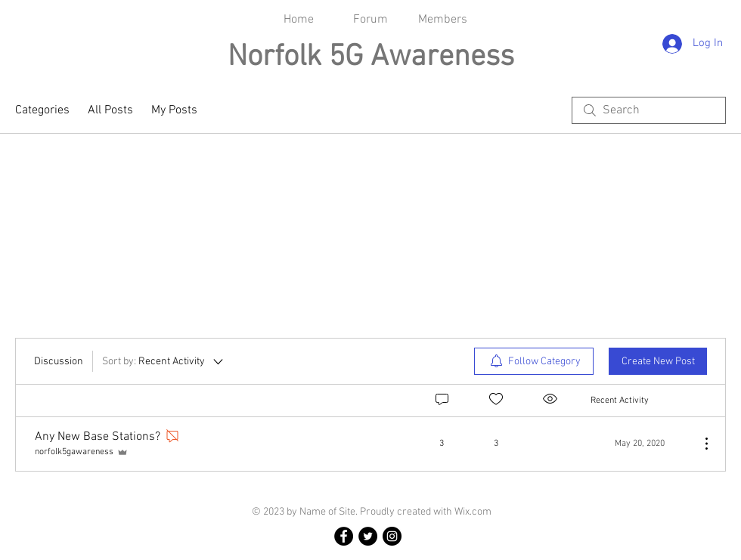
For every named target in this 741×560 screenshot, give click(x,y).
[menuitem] (534, 361)
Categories (42, 110)
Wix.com (473, 512)
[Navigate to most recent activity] (639, 444)
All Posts (110, 110)
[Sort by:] (164, 361)
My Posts (174, 110)
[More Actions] (699, 444)
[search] (649, 110)
